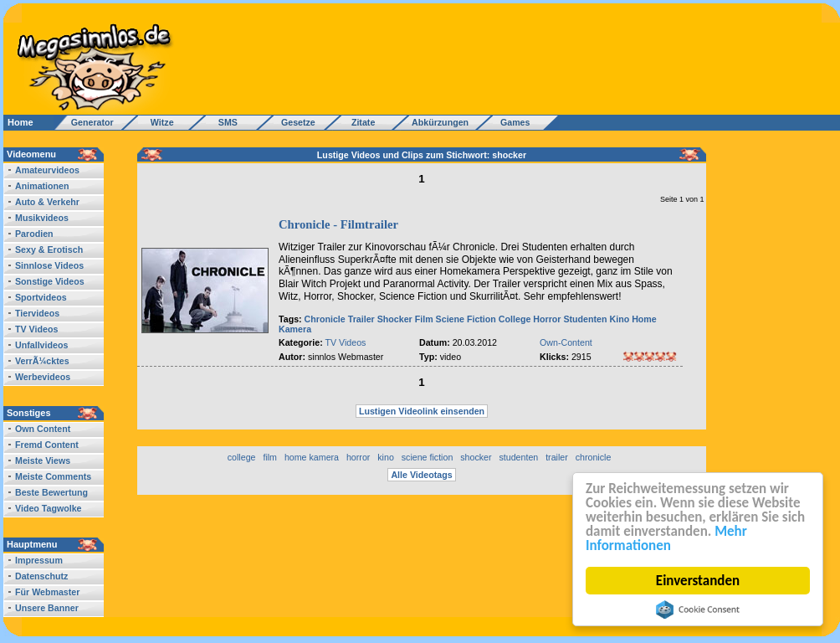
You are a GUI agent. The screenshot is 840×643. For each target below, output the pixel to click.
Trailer (361, 319)
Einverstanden (698, 581)
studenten (518, 457)
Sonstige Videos (50, 281)
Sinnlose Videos (49, 265)
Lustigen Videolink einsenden (422, 411)
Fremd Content (47, 445)
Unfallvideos (41, 345)
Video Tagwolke (49, 508)
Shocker (395, 319)
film (270, 457)
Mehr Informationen (666, 538)
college (242, 457)
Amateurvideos (47, 170)
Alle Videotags (421, 475)
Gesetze (296, 122)
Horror (547, 319)
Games (512, 122)
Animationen (42, 186)
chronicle (594, 457)
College (515, 319)
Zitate (359, 122)
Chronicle (325, 319)
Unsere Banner (47, 608)
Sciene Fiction (466, 319)
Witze (157, 122)
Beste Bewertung (51, 492)
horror (358, 457)
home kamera (312, 457)
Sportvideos (41, 297)
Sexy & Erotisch (49, 249)
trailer (557, 457)
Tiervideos (37, 313)
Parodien (34, 234)
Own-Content (566, 342)
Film (424, 319)
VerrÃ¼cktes (42, 361)
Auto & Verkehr (47, 202)
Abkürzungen (440, 122)
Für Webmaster (47, 592)
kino (386, 457)
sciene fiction (428, 457)
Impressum (39, 560)
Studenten (585, 319)
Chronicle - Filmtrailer (338, 224)
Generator (85, 122)
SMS (223, 122)
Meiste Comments (53, 476)
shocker (476, 457)
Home (20, 122)
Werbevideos (43, 377)
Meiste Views (43, 460)
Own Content (43, 429)
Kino (620, 319)
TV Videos (36, 329)
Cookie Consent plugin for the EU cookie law (698, 610)
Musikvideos (42, 218)
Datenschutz (41, 576)
